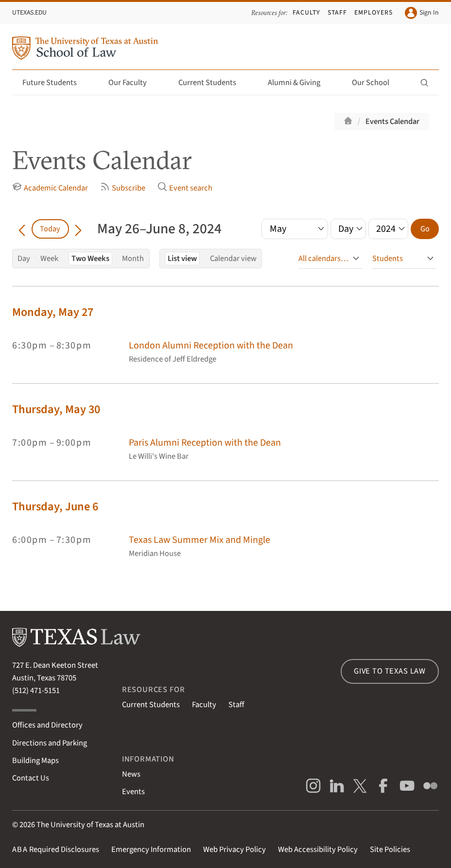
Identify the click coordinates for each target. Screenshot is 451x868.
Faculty (306, 13)
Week (49, 259)
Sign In (422, 13)
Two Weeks (90, 259)
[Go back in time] (22, 229)
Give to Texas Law (390, 671)
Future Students (55, 83)
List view (182, 259)
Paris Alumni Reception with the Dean (205, 443)
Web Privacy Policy (234, 850)
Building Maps (35, 761)
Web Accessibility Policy (318, 850)
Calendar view (233, 259)
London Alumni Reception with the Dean (211, 345)
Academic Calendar (50, 188)
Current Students (213, 83)
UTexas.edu (29, 13)
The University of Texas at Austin (90, 825)
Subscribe (123, 188)
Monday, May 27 (53, 312)
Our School (376, 83)
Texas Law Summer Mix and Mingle (199, 540)
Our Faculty (133, 83)
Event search (185, 188)
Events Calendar (392, 122)
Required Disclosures (56, 850)
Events (133, 792)
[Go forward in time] (79, 229)
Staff (337, 13)
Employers (373, 13)
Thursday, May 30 (56, 409)
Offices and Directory (47, 725)
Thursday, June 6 (55, 507)
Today (50, 229)
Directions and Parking (50, 743)
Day (24, 259)
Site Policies (390, 850)
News (131, 774)
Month (133, 259)
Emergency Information (151, 850)
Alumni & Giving (300, 83)
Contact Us (31, 778)
